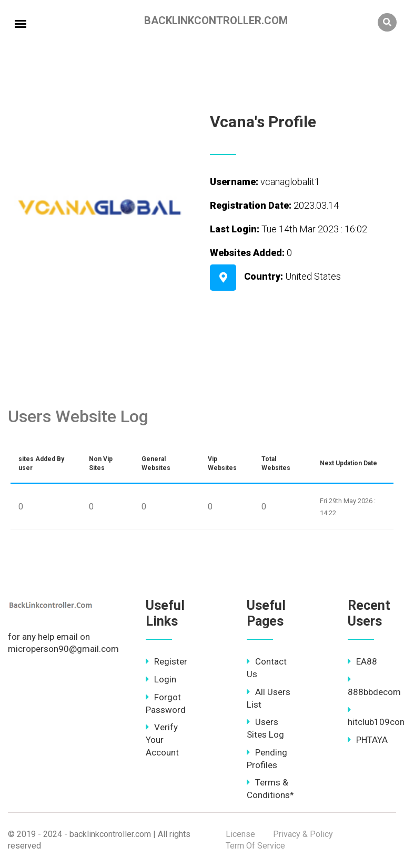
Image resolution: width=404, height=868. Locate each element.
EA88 (362, 661)
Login (161, 679)
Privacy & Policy (303, 834)
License (240, 834)
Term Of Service (255, 846)
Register (166, 661)
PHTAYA (368, 740)
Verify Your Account (162, 740)
